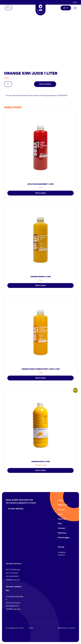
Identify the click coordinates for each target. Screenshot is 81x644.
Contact (61, 528)
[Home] (41, 9)
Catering (62, 519)
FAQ (60, 524)
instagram (62, 552)
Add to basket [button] (40, 193)
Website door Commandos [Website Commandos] (66, 628)
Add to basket (45, 84)
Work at (61, 510)
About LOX (63, 505)
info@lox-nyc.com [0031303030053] (13, 580)
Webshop (62, 533)
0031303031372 (12, 606)
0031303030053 (12, 576)
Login (75, 2)
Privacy (31, 628)
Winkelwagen (64, 538)
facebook (61, 555)
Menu (60, 514)
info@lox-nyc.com (13, 609)
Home (61, 500)
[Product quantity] (9, 84)
